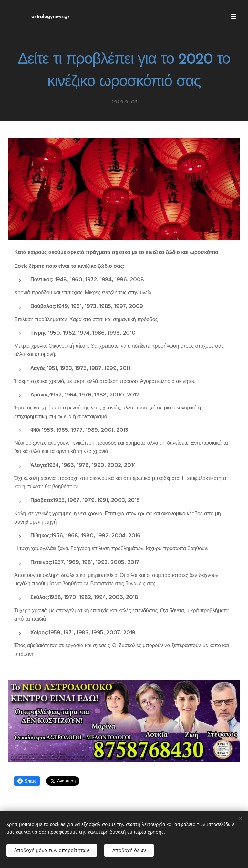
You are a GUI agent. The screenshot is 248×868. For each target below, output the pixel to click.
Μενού (233, 16)
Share (27, 781)
